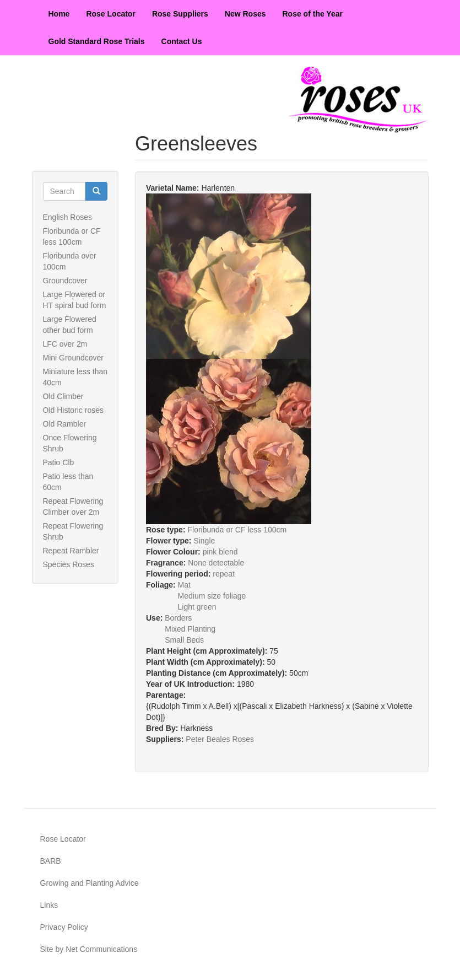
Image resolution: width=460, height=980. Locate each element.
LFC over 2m (65, 344)
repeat (224, 574)
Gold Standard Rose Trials (97, 41)
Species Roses (69, 564)
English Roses (68, 217)
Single (204, 541)
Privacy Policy (64, 927)
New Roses (245, 14)
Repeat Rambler (71, 551)
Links (49, 905)
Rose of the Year (313, 14)
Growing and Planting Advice (90, 883)
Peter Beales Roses (220, 739)
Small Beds (184, 640)
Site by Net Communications (89, 949)
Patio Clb (59, 462)
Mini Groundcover (74, 358)
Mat (184, 585)
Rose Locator (110, 14)
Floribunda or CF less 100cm (237, 530)
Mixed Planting (190, 629)
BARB (51, 861)
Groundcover (65, 281)
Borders (178, 618)
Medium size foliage (212, 596)
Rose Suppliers (180, 14)
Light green (197, 607)
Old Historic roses (73, 410)
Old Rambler (65, 424)
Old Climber (63, 396)
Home (59, 14)
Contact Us (182, 41)
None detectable (216, 563)
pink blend (220, 552)
